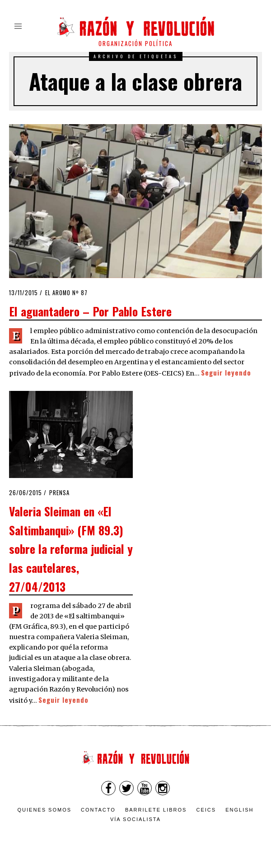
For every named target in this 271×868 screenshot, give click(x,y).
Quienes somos (45, 810)
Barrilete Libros (156, 810)
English (239, 810)
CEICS (206, 810)
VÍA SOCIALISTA (135, 819)
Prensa (59, 493)
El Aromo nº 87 (66, 293)
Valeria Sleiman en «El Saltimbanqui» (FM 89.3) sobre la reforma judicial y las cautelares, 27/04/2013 (71, 548)
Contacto (98, 810)
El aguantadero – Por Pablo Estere (90, 311)
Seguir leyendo (226, 373)
